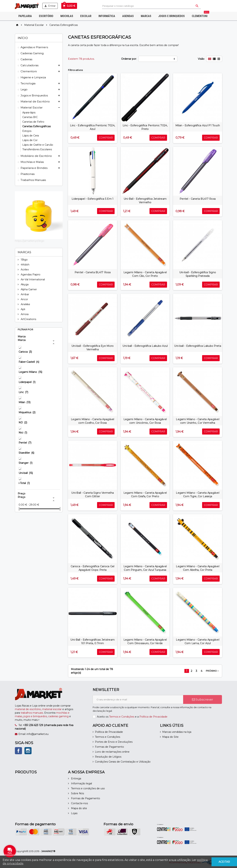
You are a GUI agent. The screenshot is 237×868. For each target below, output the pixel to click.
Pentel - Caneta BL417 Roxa (198, 199)
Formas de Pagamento (109, 747)
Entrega (76, 779)
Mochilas (67, 16)
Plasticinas (28, 174)
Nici (23, 433)
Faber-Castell (29, 362)
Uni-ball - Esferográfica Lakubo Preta (197, 346)
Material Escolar (32, 107)
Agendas (128, 16)
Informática (107, 16)
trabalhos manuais (32, 713)
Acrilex (24, 270)
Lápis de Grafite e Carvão (38, 145)
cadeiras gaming (58, 716)
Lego (24, 89)
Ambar (25, 294)
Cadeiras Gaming (32, 53)
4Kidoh (25, 265)
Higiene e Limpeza (33, 77)
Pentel (25, 443)
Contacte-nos (79, 803)
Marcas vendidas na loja (177, 732)
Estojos (27, 131)
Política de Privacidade (153, 717)
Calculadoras (29, 65)
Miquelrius (27, 412)
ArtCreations (28, 319)
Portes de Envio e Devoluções (114, 742)
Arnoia (24, 314)
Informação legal (81, 783)
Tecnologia (28, 83)
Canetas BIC (30, 117)
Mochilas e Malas (32, 162)
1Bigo (24, 260)
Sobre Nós (77, 793)
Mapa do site (79, 808)
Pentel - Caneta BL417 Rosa (93, 272)
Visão (201, 59)
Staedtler (26, 453)
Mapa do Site (170, 737)
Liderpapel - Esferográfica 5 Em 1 (92, 199)
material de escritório (28, 709)
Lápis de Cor (30, 140)
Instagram (28, 751)
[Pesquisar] (151, 6)
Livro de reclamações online (112, 752)
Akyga (24, 284)
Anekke (25, 304)
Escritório (46, 16)
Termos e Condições (122, 717)
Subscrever (203, 699)
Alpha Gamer (28, 289)
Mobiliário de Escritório (36, 156)
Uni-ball (26, 473)
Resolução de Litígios (108, 757)
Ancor (24, 299)
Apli (23, 309)
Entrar (50, 6)
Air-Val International (32, 279)
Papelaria (25, 16)
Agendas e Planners (34, 47)
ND (23, 422)
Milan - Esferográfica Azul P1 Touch (198, 125)
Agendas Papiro (30, 275)
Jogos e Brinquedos (172, 16)
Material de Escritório (35, 101)
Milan (25, 402)
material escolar (52, 709)
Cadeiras (26, 59)
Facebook (18, 751)
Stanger (26, 463)
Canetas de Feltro (33, 122)
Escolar (86, 16)
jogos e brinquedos (35, 716)
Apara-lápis (29, 113)
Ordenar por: (129, 59)
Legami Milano (30, 372)
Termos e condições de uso (88, 788)
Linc (23, 392)
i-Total (24, 483)
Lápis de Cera (31, 136)
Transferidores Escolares (37, 149)
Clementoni (201, 15)
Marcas (146, 16)
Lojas (74, 813)
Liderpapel (27, 382)
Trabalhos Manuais (33, 180)
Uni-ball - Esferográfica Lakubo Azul (145, 346)
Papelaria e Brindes (34, 168)
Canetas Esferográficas (36, 126)
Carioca (25, 352)
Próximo (213, 671)
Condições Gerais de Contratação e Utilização (123, 762)
